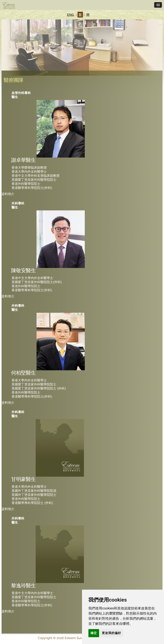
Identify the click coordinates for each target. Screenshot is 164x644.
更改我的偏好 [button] (111, 633)
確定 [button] (94, 633)
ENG (71, 15)
